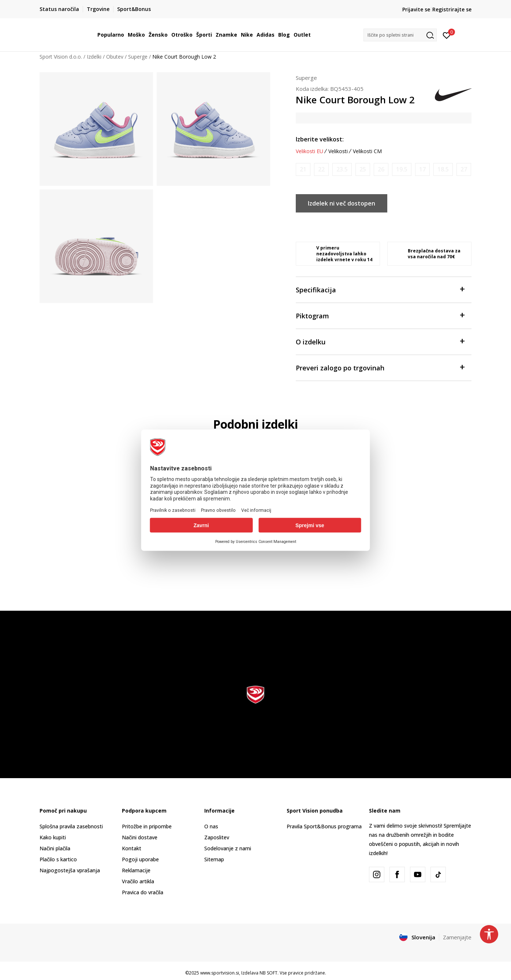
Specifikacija (380, 289)
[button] (400, 35)
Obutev (115, 57)
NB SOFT (268, 973)
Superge (138, 57)
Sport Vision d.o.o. (61, 57)
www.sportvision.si (220, 973)
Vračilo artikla (138, 881)
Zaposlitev (217, 837)
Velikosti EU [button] (309, 151)
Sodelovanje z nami (228, 848)
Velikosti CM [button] (367, 151)
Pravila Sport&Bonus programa (324, 826)
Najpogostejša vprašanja (70, 870)
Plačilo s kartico (58, 859)
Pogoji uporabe (140, 859)
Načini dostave (140, 837)
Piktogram (380, 315)
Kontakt (132, 848)
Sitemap (214, 859)
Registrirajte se (452, 9)
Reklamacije (136, 870)
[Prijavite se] (447, 35)
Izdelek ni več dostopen (342, 203)
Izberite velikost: (320, 139)
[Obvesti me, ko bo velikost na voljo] (303, 169)
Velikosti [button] (338, 151)
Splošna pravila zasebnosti (71, 826)
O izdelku (380, 341)
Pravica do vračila (143, 892)
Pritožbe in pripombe (147, 826)
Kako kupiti (53, 837)
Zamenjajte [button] (457, 937)
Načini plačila (55, 848)
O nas (211, 826)
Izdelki (94, 57)
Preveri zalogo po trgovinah (380, 367)
